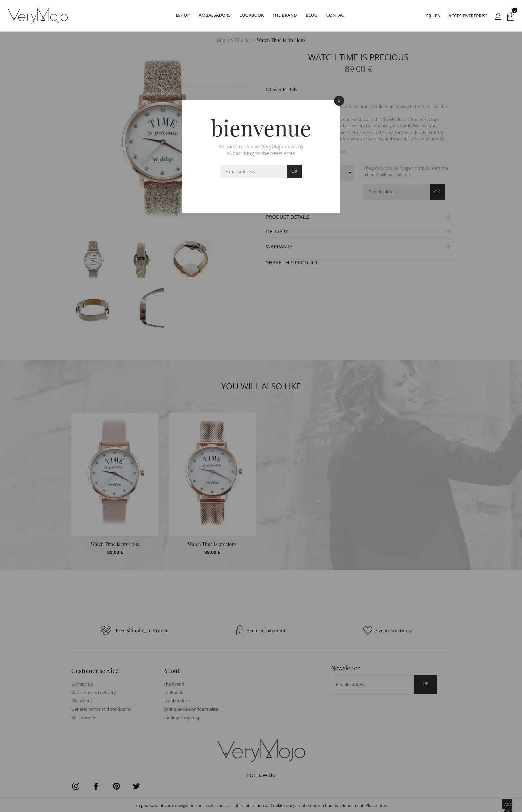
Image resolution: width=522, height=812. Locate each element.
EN (438, 16)
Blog (316, 16)
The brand (286, 16)
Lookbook (250, 16)
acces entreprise (468, 16)
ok (294, 171)
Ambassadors (210, 16)
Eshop (175, 16)
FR (429, 16)
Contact (344, 16)
